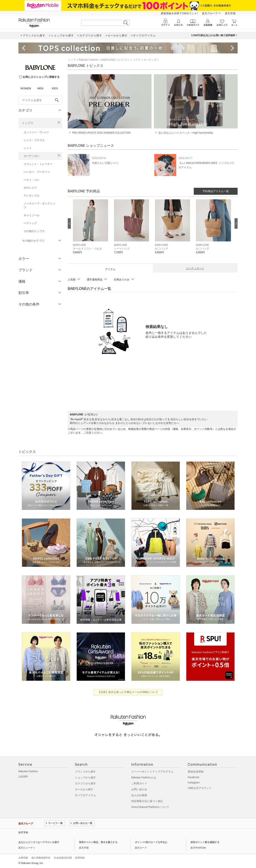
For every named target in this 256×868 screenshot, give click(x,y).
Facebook (194, 777)
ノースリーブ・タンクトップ (39, 205)
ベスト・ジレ (32, 180)
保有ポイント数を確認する (205, 842)
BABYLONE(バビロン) (114, 60)
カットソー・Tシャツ (36, 132)
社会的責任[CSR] (63, 858)
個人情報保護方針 (41, 858)
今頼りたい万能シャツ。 (106, 163)
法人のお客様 (139, 795)
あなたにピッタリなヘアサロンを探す (39, 842)
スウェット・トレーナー (38, 164)
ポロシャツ (30, 188)
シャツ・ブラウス (34, 140)
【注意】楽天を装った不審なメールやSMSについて (128, 692)
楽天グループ (210, 13)
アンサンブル (32, 196)
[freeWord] (40, 100)
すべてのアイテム (85, 795)
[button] (91, 230)
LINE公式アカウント (200, 788)
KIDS (55, 88)
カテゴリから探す (85, 783)
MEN (40, 88)
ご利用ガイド (139, 783)
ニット (28, 148)
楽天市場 (230, 13)
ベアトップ (30, 223)
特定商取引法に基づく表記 (147, 801)
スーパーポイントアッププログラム (152, 772)
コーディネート (195, 268)
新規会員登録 (196, 772)
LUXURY (23, 777)
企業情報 (23, 858)
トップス (28, 123)
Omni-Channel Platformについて (150, 807)
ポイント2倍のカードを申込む (151, 842)
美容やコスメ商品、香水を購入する (98, 842)
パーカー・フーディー (37, 172)
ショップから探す (85, 778)
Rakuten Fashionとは (144, 778)
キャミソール (32, 215)
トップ (72, 60)
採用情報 (80, 858)
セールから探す (84, 789)
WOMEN (26, 88)
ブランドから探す (85, 772)
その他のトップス (34, 231)
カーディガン (32, 156)
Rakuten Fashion (88, 60)
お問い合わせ (139, 789)
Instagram (194, 783)
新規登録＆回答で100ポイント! (179, 13)
